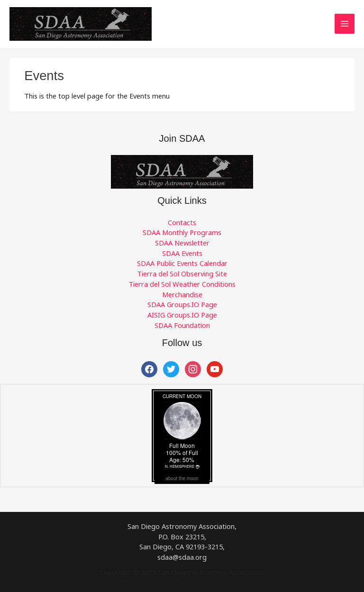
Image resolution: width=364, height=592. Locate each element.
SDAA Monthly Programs (182, 232)
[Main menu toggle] (345, 24)
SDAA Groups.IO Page (182, 304)
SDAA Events (182, 253)
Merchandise (182, 294)
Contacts (182, 222)
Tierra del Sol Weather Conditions (182, 284)
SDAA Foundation (182, 325)
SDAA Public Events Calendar (182, 263)
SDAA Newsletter (182, 243)
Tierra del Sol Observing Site (182, 273)
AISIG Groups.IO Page (182, 315)
